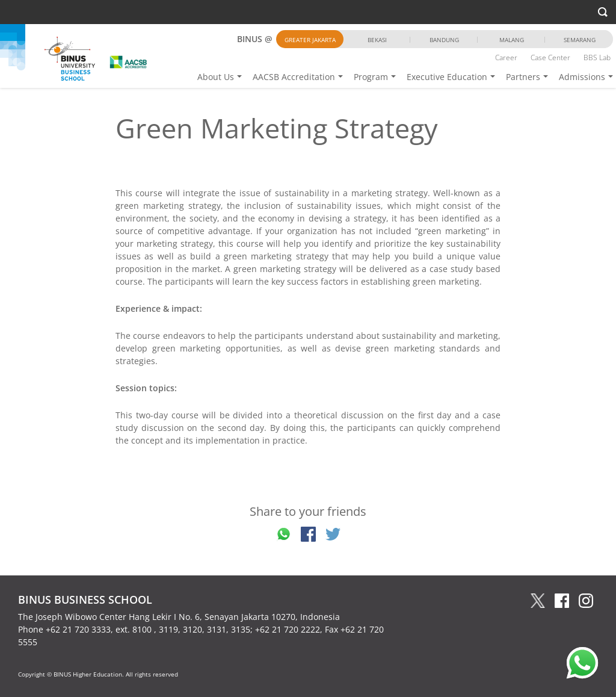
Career (506, 57)
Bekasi (377, 40)
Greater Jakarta (310, 40)
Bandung (444, 40)
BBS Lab (597, 57)
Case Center (550, 57)
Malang (512, 40)
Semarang (580, 40)
